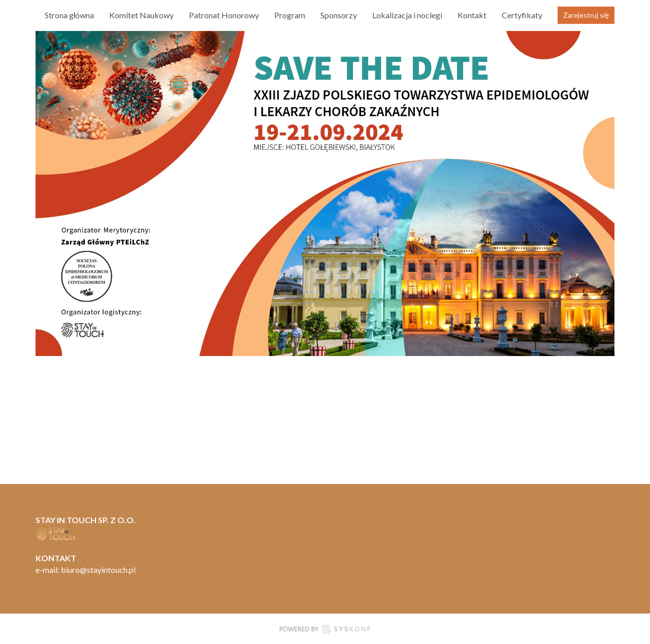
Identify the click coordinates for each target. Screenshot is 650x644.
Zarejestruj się (586, 15)
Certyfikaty (522, 15)
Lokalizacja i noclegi (407, 15)
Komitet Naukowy (141, 15)
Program (290, 15)
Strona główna (70, 15)
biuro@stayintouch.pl (98, 570)
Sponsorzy (339, 15)
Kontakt (472, 15)
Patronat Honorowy (224, 15)
